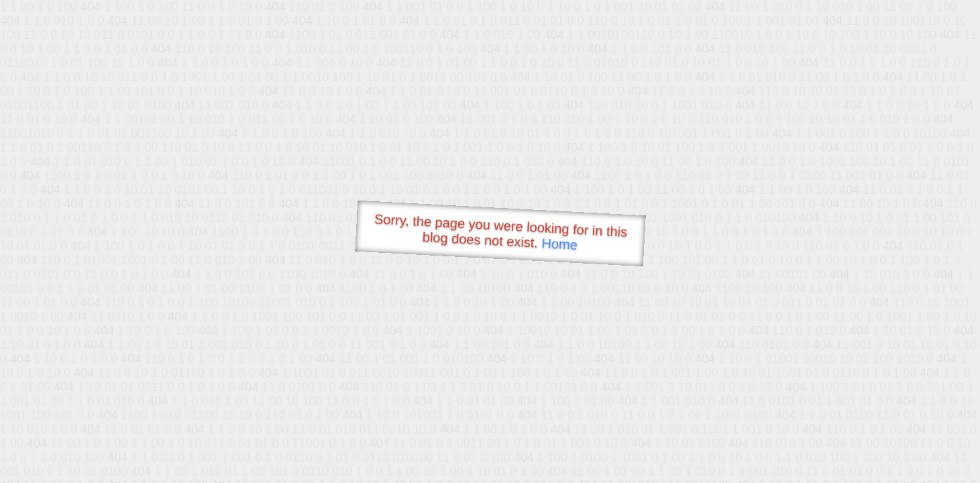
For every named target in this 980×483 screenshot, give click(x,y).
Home (559, 244)
